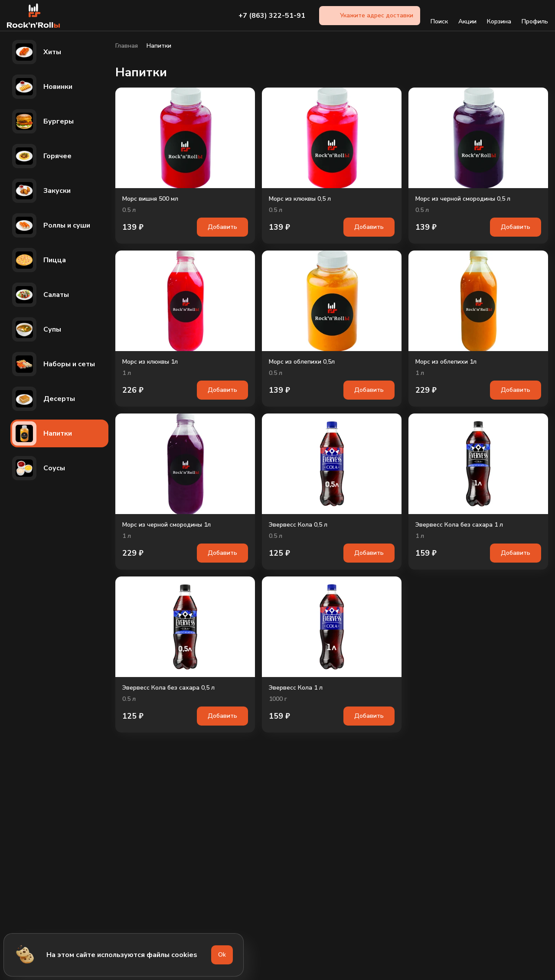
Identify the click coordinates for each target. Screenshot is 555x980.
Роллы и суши (51, 225)
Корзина (499, 16)
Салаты (41, 295)
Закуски (41, 191)
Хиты (37, 52)
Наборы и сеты (54, 364)
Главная (127, 46)
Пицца (39, 260)
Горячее (42, 156)
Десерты (44, 399)
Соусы (39, 468)
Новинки (42, 87)
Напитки (42, 433)
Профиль (535, 16)
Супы (37, 329)
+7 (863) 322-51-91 (272, 16)
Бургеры (43, 121)
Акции (467, 16)
